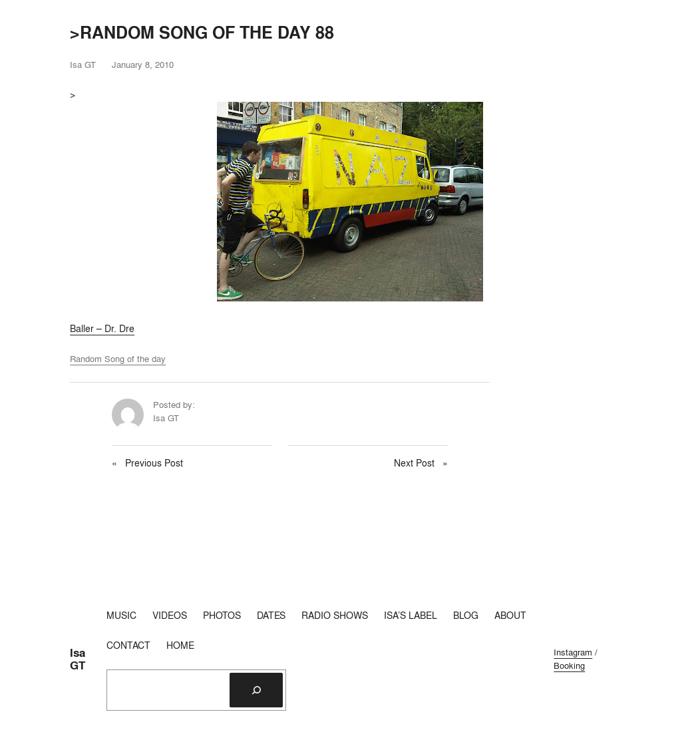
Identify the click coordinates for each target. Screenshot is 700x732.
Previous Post (154, 463)
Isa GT (78, 659)
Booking (569, 665)
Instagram (573, 652)
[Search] (256, 690)
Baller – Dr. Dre (102, 329)
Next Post (414, 463)
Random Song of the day (118, 359)
